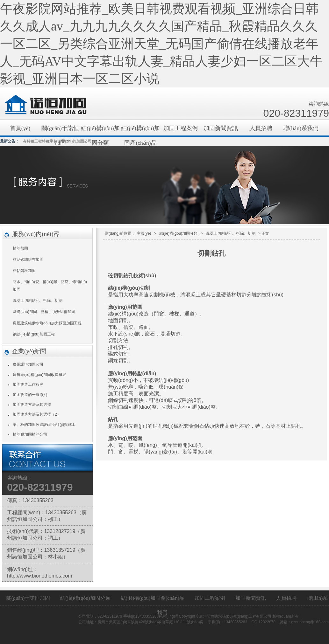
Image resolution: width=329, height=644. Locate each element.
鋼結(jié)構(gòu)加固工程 (34, 334)
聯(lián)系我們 (301, 128)
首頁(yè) (20, 128)
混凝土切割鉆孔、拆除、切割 (231, 233)
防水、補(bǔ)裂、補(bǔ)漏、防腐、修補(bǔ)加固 (50, 286)
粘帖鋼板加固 (24, 271)
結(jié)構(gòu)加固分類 (100, 130)
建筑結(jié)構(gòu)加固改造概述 (39, 375)
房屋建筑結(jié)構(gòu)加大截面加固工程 (47, 323)
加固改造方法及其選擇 (32, 405)
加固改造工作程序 (28, 384)
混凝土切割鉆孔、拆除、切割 (38, 301)
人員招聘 (261, 128)
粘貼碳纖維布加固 (28, 260)
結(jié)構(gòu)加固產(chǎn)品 (140, 130)
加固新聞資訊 (221, 128)
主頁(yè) (144, 233)
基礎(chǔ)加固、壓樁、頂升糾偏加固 (44, 312)
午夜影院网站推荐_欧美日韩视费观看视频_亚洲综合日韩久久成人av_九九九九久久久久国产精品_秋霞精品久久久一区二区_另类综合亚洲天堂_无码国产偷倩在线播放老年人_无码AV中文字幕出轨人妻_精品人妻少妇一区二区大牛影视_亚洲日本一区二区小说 (161, 44)
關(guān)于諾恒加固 (60, 130)
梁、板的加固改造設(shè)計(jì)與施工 (44, 425)
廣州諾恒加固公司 (28, 364)
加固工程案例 (181, 128)
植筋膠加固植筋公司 (30, 434)
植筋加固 (20, 248)
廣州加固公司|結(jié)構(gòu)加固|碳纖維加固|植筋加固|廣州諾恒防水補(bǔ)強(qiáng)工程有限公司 (46, 105)
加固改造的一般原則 (30, 395)
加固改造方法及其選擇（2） (37, 414)
